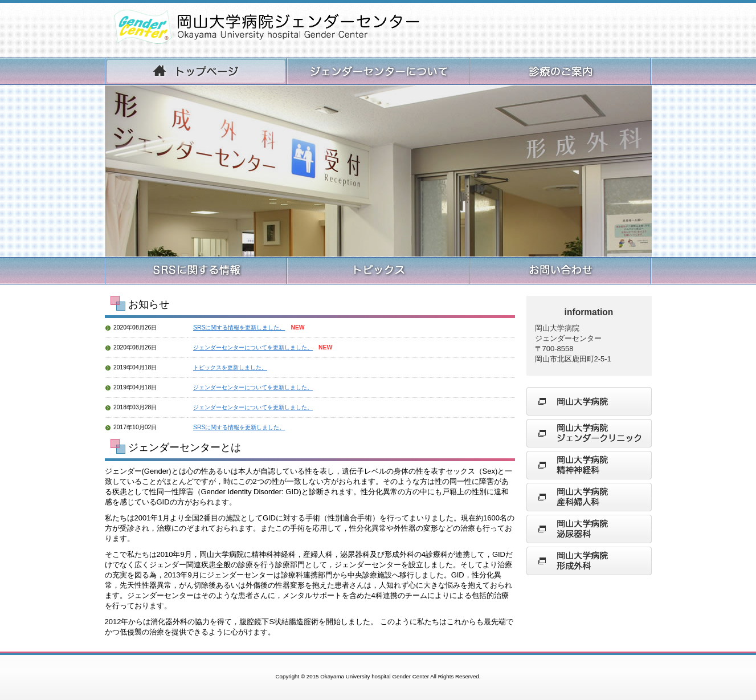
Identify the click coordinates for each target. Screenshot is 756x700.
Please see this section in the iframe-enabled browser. (310, 375)
